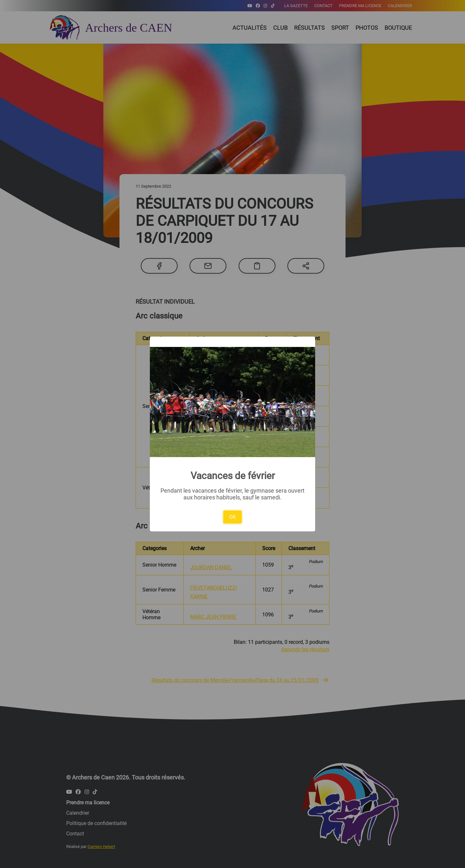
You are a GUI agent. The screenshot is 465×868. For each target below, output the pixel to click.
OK (233, 517)
